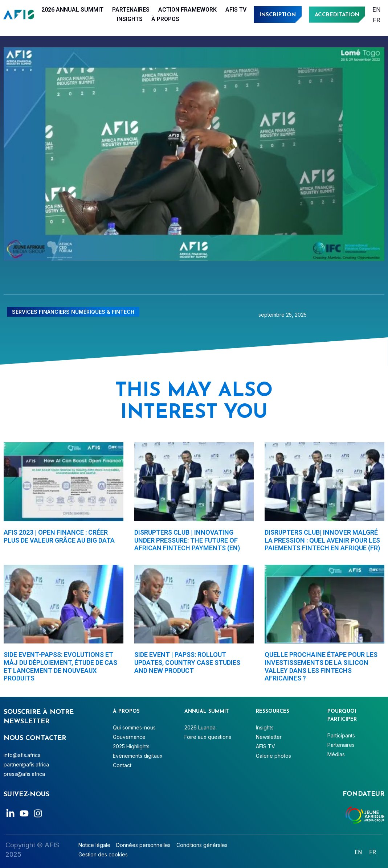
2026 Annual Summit (72, 10)
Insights (130, 19)
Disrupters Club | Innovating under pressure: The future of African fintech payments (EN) (187, 540)
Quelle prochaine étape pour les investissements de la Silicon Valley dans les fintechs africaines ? (321, 666)
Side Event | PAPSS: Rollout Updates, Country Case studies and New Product (187, 662)
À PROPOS (165, 19)
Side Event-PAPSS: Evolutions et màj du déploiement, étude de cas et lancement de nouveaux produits (60, 666)
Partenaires (131, 10)
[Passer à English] (377, 9)
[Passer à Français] (377, 20)
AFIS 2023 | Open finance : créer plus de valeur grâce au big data (59, 536)
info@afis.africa (22, 755)
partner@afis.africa (26, 764)
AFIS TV (236, 10)
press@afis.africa (24, 774)
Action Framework (187, 10)
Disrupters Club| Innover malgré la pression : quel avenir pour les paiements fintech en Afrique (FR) (322, 540)
